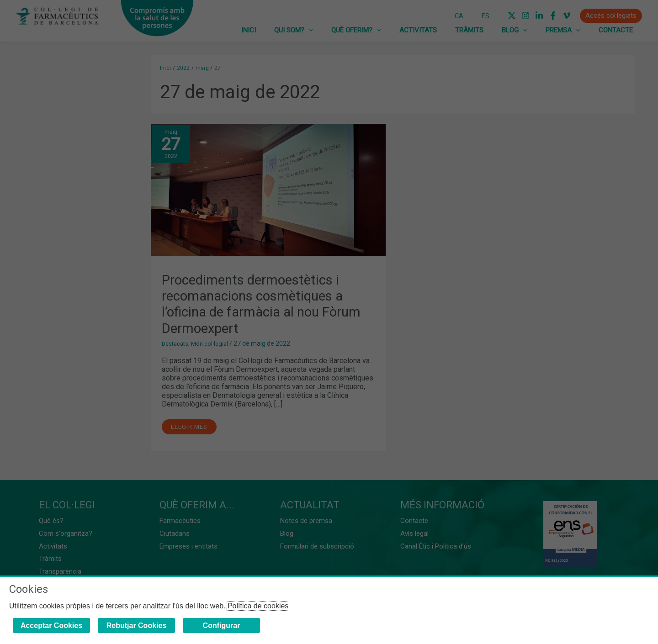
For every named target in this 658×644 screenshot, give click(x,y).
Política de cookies (258, 606)
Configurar (222, 626)
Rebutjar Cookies (137, 626)
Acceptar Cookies (51, 626)
